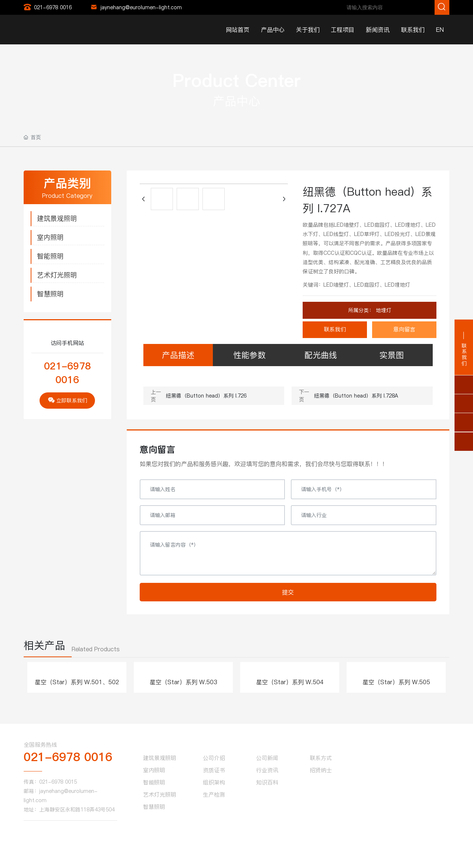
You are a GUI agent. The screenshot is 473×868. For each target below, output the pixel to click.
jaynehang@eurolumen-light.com (141, 7)
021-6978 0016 (53, 7)
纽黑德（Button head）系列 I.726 (206, 396)
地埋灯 (383, 310)
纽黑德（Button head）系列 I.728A (356, 396)
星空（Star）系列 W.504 (290, 682)
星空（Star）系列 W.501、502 (77, 682)
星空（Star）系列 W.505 (396, 682)
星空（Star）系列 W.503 (183, 682)
